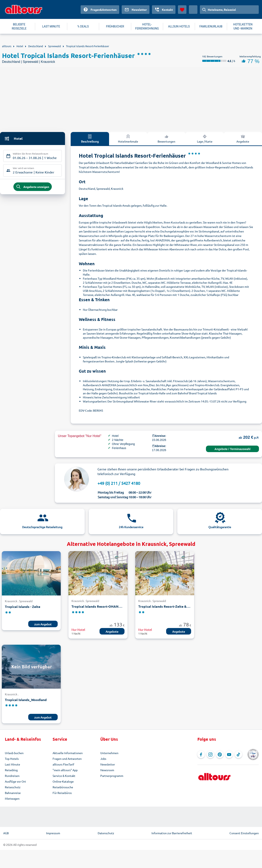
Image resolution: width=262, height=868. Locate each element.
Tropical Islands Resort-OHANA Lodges (102, 606)
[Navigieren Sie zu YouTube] (229, 755)
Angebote (112, 631)
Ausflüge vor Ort (15, 781)
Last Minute (12, 764)
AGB (6, 833)
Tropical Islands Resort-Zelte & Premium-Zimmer (176, 606)
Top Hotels (12, 759)
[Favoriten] (182, 10)
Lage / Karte (205, 138)
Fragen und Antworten (67, 759)
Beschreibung (90, 138)
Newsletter (108, 764)
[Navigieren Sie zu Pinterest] (220, 755)
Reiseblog (11, 770)
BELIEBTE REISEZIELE (19, 26)
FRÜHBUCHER (115, 26)
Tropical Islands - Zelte (23, 607)
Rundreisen (12, 776)
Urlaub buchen (14, 753)
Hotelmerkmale (128, 138)
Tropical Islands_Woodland (26, 700)
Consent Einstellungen (244, 833)
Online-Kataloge (63, 781)
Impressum (53, 833)
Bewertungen (166, 138)
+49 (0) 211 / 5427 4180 (119, 483)
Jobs (103, 759)
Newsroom (107, 770)
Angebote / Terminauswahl (232, 449)
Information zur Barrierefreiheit (172, 833)
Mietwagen (12, 798)
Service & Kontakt (64, 776)
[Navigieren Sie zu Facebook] (201, 755)
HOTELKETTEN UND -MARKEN (243, 26)
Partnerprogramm (112, 776)
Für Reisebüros (62, 793)
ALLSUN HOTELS (179, 26)
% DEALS (83, 26)
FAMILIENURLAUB (211, 26)
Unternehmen (109, 753)
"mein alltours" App (65, 770)
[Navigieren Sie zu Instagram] (210, 755)
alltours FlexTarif (63, 764)
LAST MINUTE (51, 26)
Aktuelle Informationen (68, 753)
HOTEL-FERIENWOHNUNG (147, 26)
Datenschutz (106, 833)
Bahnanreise (13, 793)
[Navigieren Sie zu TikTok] (238, 755)
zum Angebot (43, 624)
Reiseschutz (13, 787)
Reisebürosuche (63, 787)
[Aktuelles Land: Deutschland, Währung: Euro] (193, 10)
